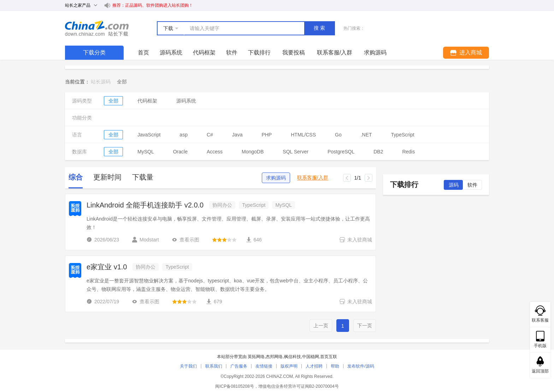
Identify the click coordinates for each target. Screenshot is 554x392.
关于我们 (188, 366)
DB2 (378, 152)
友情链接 (264, 366)
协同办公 (222, 205)
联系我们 (214, 366)
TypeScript (403, 135)
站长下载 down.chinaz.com (97, 28)
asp (184, 135)
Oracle (180, 152)
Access (215, 152)
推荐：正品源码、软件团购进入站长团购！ (153, 5)
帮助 (335, 366)
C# (210, 135)
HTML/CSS (303, 135)
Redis (408, 152)
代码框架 (204, 52)
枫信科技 (293, 357)
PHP (267, 135)
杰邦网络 (274, 357)
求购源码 (276, 178)
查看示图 (185, 240)
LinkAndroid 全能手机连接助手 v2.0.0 (145, 205)
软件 (232, 52)
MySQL (146, 152)
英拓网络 (256, 357)
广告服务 (239, 366)
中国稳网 (311, 357)
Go (338, 135)
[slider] (224, 240)
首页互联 (329, 357)
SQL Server (296, 152)
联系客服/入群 (313, 178)
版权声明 (289, 366)
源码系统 (171, 52)
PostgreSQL (341, 152)
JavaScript (149, 135)
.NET (366, 135)
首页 (143, 52)
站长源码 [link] (101, 82)
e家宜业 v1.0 (107, 267)
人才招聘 (314, 366)
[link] (122, 82)
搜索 (320, 28)
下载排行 (259, 52)
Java (237, 135)
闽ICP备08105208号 (234, 386)
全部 (113, 101)
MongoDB (253, 152)
